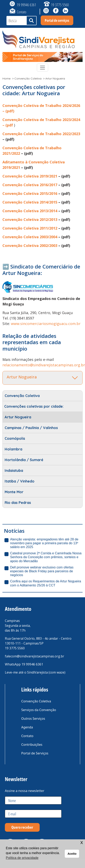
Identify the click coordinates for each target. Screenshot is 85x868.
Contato (22, 12)
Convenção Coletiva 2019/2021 (30, 176)
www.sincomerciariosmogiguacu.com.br (46, 324)
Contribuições (32, 745)
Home (6, 78)
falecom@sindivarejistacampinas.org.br (35, 656)
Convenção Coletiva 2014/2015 (30, 202)
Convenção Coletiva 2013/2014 (30, 211)
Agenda (27, 727)
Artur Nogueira (18, 417)
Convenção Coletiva (28, 78)
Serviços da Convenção (39, 710)
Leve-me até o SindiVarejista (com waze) (35, 672)
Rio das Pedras (18, 503)
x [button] (82, 842)
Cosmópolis (15, 438)
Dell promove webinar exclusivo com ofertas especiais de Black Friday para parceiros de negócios (42, 571)
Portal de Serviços (35, 753)
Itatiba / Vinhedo (20, 481)
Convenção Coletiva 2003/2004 (30, 237)
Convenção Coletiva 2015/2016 (30, 193)
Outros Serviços (33, 719)
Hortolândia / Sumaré (24, 460)
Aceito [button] (72, 854)
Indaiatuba (14, 471)
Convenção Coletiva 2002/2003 (30, 245)
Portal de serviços (57, 20)
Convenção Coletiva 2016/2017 (30, 185)
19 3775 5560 (60, 5)
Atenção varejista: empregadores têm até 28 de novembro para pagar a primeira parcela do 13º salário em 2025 (44, 543)
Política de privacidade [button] (22, 858)
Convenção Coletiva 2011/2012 (30, 228)
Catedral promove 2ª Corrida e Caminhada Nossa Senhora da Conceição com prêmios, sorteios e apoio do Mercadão (46, 557)
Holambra (13, 449)
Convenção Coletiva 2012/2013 (30, 219)
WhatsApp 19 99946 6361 (24, 664)
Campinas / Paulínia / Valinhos (31, 428)
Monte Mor (14, 492)
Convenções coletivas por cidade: (34, 406)
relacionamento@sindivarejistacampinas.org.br (44, 365)
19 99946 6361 (27, 5)
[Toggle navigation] (42, 68)
